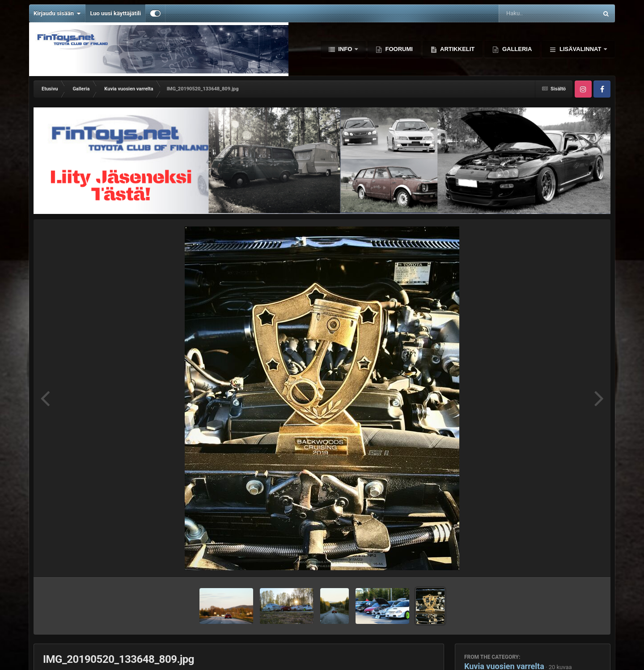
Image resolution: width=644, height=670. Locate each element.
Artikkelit (457, 49)
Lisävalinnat (580, 49)
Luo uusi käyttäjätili (115, 13)
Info (345, 49)
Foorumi (398, 49)
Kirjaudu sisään (57, 13)
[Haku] (526, 13)
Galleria (516, 49)
